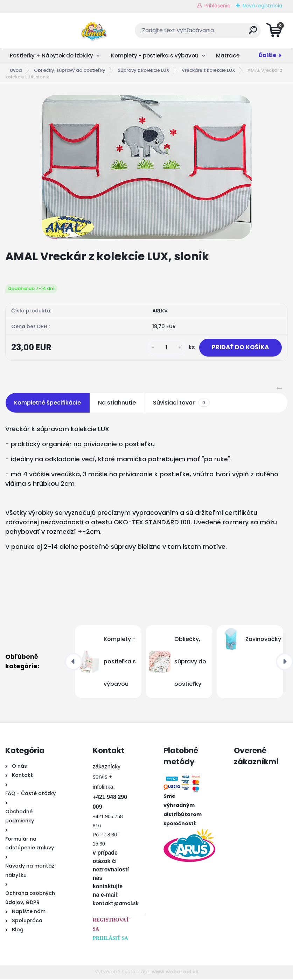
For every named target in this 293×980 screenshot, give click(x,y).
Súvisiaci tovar (181, 404)
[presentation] (74, 663)
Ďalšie (267, 55)
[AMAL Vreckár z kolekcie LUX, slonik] (147, 167)
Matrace (228, 56)
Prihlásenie (217, 6)
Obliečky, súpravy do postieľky (70, 70)
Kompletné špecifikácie (47, 404)
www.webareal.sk (175, 973)
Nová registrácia (262, 6)
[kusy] (162, 348)
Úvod (16, 70)
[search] (231, 33)
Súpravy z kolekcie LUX (144, 70)
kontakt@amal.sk (116, 905)
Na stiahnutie (117, 404)
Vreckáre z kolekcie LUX (208, 70)
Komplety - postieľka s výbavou (155, 56)
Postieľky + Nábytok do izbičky (51, 56)
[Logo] (48, 30)
